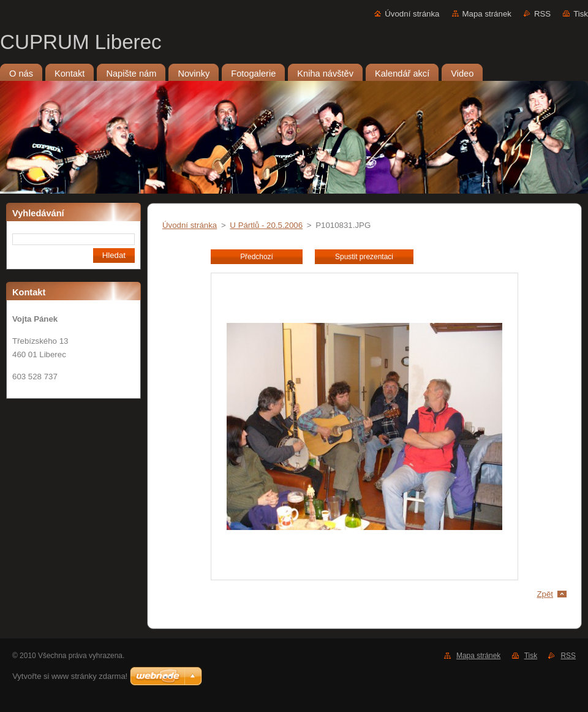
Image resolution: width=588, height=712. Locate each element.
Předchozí (257, 257)
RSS (542, 14)
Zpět (545, 594)
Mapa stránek (487, 14)
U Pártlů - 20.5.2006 (266, 225)
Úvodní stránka (412, 14)
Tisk (581, 14)
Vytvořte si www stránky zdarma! (70, 676)
